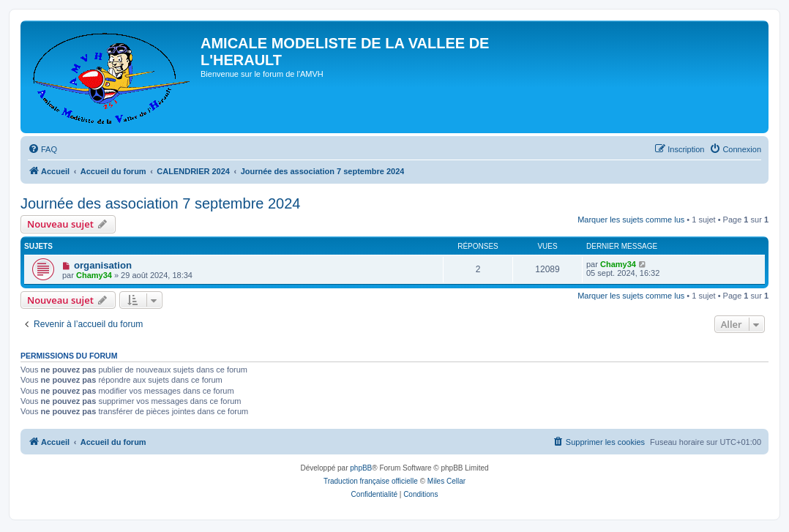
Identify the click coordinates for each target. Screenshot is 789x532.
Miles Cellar (446, 481)
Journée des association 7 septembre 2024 (160, 203)
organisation (103, 265)
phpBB (361, 468)
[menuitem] (42, 149)
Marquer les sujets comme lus (631, 220)
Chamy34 (94, 275)
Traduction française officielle (371, 481)
